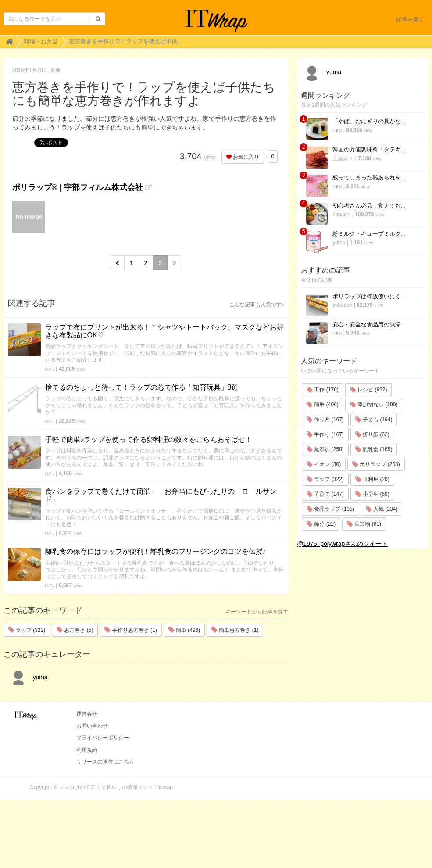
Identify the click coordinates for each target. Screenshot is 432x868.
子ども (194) (374, 420)
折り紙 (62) (372, 434)
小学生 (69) (372, 494)
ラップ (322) (27, 630)
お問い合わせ (92, 726)
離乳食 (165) (374, 449)
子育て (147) (325, 494)
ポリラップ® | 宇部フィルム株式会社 (78, 187)
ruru (50, 369)
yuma (28, 677)
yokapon (342, 305)
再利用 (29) (372, 479)
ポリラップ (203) (376, 464)
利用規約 (87, 750)
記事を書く (410, 20)
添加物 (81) (364, 524)
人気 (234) (382, 509)
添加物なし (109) (374, 405)
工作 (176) (323, 390)
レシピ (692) (369, 390)
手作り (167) (325, 434)
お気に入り (243, 157)
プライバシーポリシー (103, 738)
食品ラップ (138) (330, 509)
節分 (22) (321, 524)
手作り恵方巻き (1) (130, 630)
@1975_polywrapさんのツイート (342, 544)
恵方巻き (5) (75, 630)
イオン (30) (324, 464)
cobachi (341, 215)
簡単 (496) (184, 630)
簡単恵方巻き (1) (235, 630)
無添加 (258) (325, 449)
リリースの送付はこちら (105, 762)
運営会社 (87, 714)
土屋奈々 (343, 158)
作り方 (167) (325, 420)
